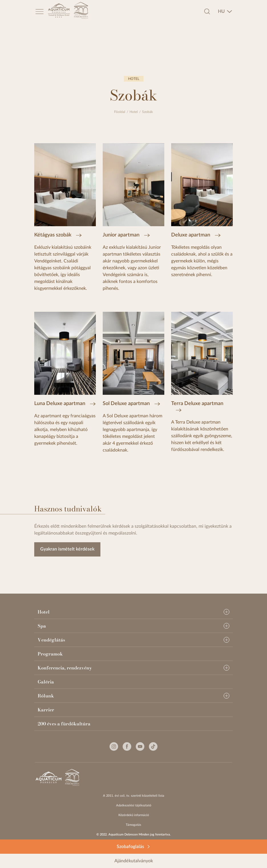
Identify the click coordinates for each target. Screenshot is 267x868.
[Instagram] (114, 746)
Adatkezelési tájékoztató (134, 805)
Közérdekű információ (134, 815)
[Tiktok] (153, 746)
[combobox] (225, 11)
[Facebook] (127, 746)
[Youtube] (140, 746)
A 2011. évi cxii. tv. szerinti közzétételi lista (134, 796)
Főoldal (120, 112)
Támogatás (133, 825)
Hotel (134, 112)
